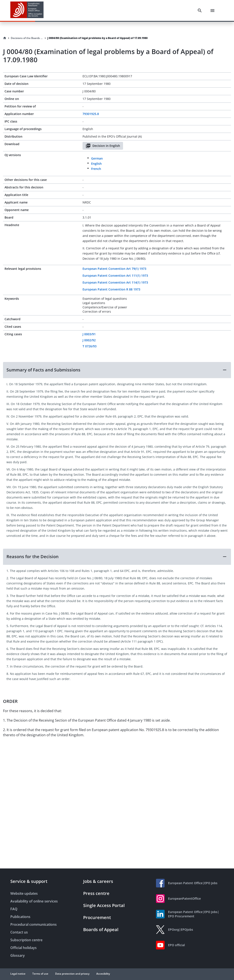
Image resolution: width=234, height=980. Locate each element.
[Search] (200, 11)
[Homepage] (5, 38)
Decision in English (103, 146)
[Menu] (212, 11)
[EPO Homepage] (27, 10)
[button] (117, 370)
